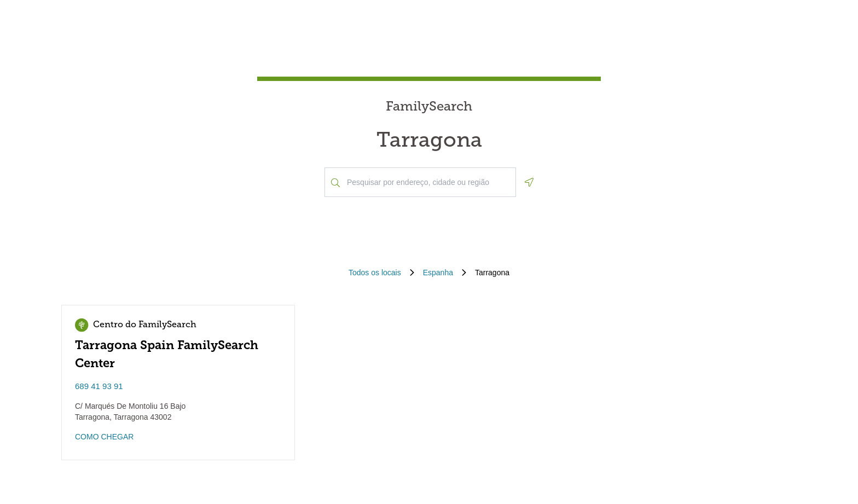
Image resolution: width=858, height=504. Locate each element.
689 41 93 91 (99, 386)
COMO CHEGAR (104, 437)
